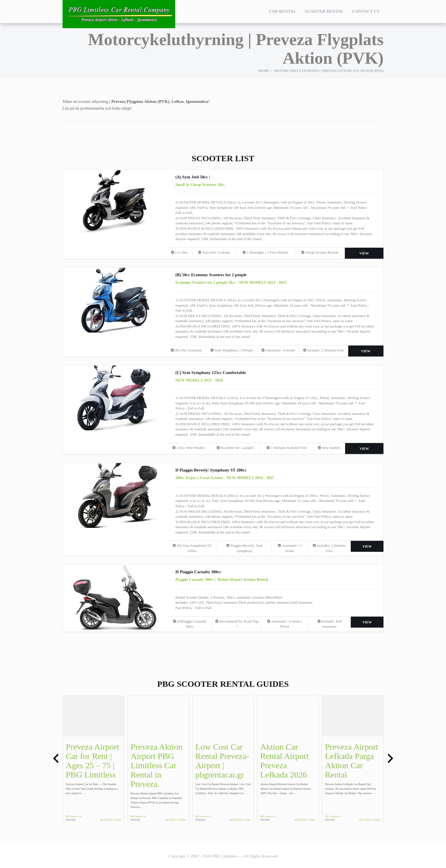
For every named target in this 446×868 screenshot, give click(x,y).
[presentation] (56, 758)
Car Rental (283, 11)
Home (264, 71)
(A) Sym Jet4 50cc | (193, 177)
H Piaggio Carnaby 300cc (198, 572)
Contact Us (366, 11)
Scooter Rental (324, 11)
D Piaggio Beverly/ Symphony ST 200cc (211, 470)
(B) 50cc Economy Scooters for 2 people (211, 275)
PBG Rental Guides (111, 820)
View (364, 253)
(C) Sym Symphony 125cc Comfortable (211, 373)
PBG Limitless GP (74, 817)
